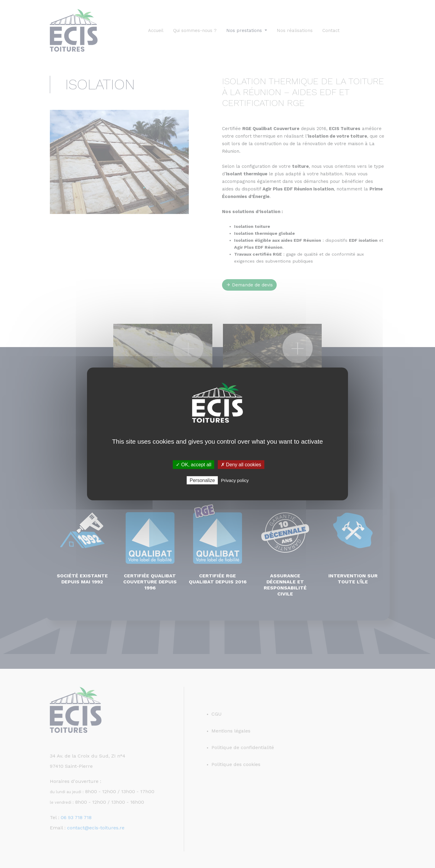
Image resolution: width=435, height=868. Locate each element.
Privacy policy (235, 480)
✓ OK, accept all (193, 465)
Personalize (202, 480)
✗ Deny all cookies (241, 465)
